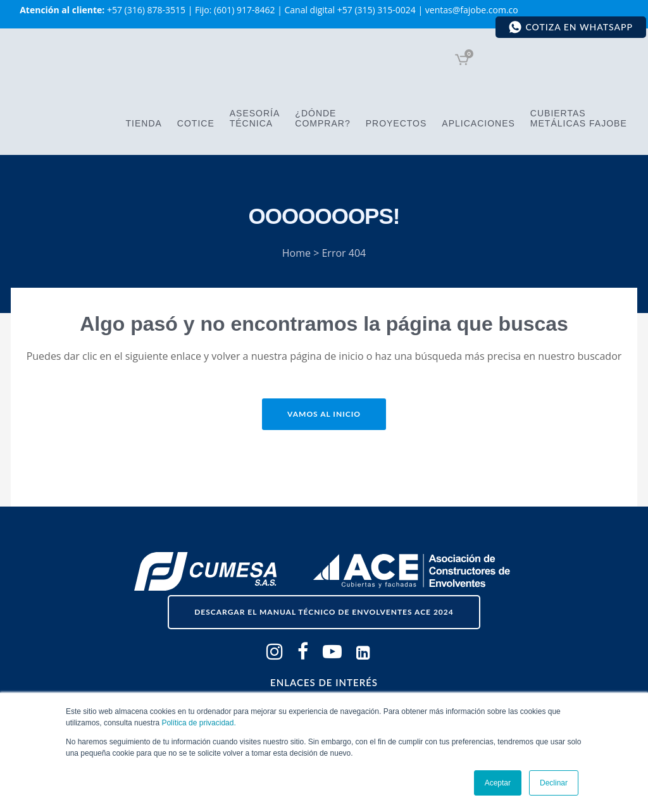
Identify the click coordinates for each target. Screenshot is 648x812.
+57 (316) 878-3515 (146, 10)
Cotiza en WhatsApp (570, 27)
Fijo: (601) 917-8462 (235, 10)
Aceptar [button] (498, 783)
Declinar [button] (554, 783)
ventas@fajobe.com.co (472, 10)
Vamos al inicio (324, 414)
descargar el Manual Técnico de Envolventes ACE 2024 (324, 612)
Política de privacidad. (198, 723)
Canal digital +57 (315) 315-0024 (350, 10)
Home (296, 253)
